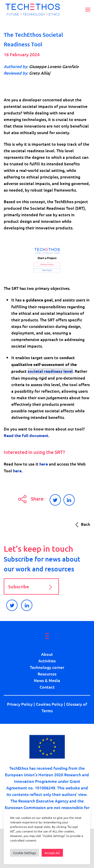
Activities (47, 661)
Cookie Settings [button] (25, 853)
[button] (88, 9)
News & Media (47, 680)
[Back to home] (33, 9)
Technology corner (47, 667)
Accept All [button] (52, 853)
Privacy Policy (20, 704)
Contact (47, 687)
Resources (47, 674)
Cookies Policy (49, 704)
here (44, 464)
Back (82, 525)
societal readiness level (50, 371)
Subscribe (31, 587)
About (47, 654)
